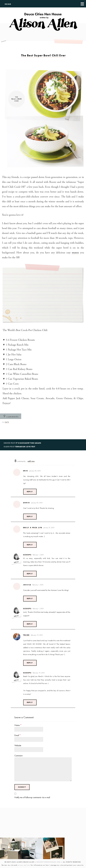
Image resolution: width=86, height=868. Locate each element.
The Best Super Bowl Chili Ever (43, 55)
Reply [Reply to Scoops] (30, 574)
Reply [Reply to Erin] (30, 492)
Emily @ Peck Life (33, 528)
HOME (8, 4)
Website (18, 745)
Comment (18, 756)
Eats (7, 422)
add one (31, 461)
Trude (26, 635)
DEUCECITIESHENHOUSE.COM (49, 862)
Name (18, 725)
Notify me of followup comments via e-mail (32, 797)
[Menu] (82, 4)
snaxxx (75, 253)
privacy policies (24, 865)
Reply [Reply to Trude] (30, 663)
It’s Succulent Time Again (28, 443)
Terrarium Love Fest (25, 447)
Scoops (27, 555)
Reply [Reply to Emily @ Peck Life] (30, 545)
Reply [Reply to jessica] (30, 599)
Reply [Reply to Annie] (30, 516)
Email (18, 735)
